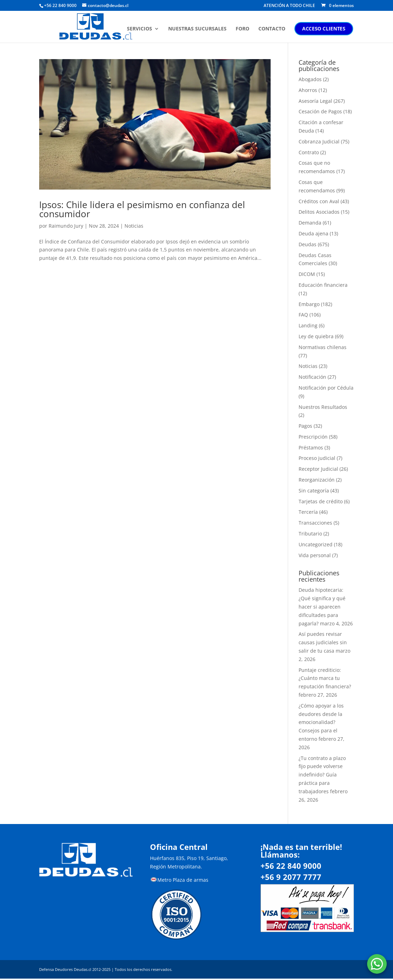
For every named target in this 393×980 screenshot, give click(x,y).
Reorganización (317, 480)
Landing (308, 325)
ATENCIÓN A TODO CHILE (289, 6)
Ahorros (308, 90)
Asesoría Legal (315, 101)
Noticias (134, 226)
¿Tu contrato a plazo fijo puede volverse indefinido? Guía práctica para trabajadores (322, 775)
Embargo (309, 304)
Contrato (309, 152)
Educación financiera (323, 285)
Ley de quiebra (316, 336)
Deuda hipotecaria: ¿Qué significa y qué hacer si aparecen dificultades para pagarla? (322, 606)
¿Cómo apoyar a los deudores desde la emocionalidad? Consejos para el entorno (321, 722)
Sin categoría (314, 491)
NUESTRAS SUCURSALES (198, 29)
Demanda (310, 223)
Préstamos (311, 448)
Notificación (312, 377)
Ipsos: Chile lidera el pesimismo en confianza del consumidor (142, 209)
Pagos (305, 426)
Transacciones (315, 523)
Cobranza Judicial (319, 141)
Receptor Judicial (318, 469)
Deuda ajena (313, 233)
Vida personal (315, 555)
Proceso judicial (317, 458)
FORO (243, 29)
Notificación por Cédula (326, 388)
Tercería (308, 512)
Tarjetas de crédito (321, 501)
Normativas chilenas (323, 347)
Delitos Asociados (319, 212)
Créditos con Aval (319, 201)
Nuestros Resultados (323, 407)
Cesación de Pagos (320, 111)
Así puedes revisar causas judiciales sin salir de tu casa (323, 642)
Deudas (308, 244)
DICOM (307, 274)
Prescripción (313, 437)
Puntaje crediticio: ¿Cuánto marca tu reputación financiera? (325, 678)
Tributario (310, 534)
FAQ (303, 315)
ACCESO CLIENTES (324, 29)
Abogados (310, 79)
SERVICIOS (140, 29)
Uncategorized (316, 544)
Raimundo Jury (66, 226)
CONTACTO (273, 29)
